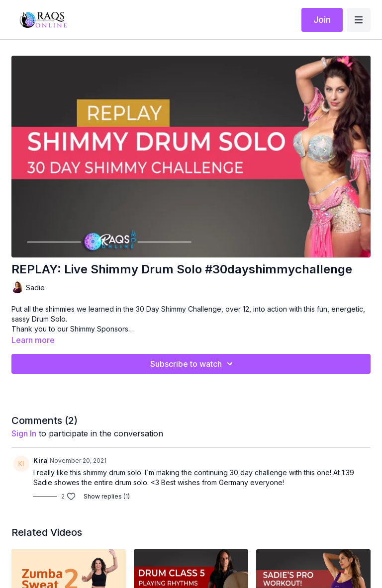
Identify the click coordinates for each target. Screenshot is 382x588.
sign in (24, 433)
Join (322, 20)
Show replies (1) (107, 496)
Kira (41, 461)
